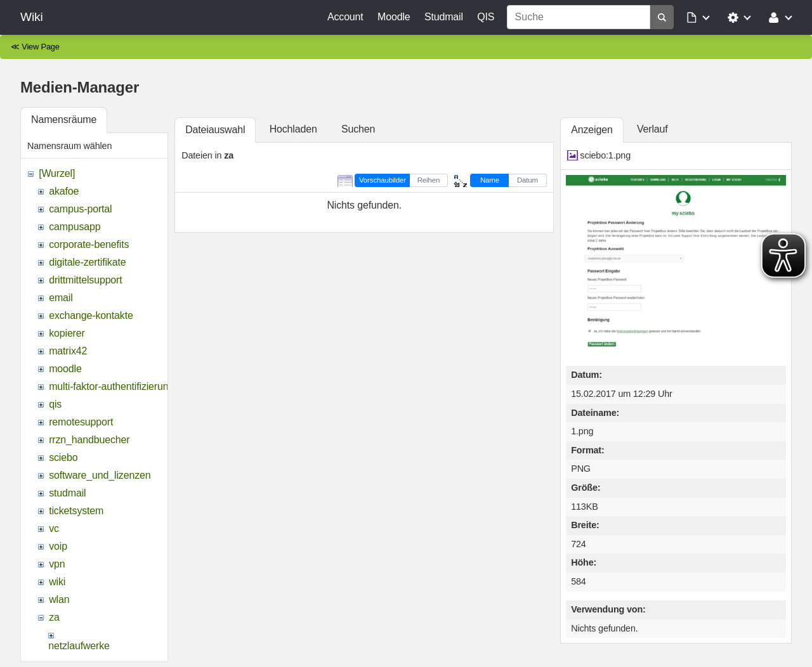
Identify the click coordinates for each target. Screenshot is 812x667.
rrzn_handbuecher (89, 440)
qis (55, 404)
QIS (486, 17)
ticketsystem (76, 511)
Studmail (444, 17)
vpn (57, 564)
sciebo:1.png (605, 155)
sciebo (63, 457)
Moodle (394, 17)
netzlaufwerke (79, 646)
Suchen (358, 129)
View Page (41, 47)
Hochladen (293, 129)
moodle (65, 369)
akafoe (64, 191)
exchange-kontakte (91, 315)
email (61, 298)
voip (58, 546)
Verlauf (652, 129)
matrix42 (68, 351)
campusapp (75, 227)
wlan (59, 599)
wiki (57, 582)
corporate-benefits (89, 244)
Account (345, 17)
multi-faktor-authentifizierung (111, 386)
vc (54, 528)
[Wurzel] (57, 173)
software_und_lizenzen (100, 475)
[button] (699, 17)
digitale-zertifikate (87, 262)
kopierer (67, 333)
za (54, 617)
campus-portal (80, 209)
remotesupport (81, 422)
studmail (67, 493)
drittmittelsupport (85, 280)
